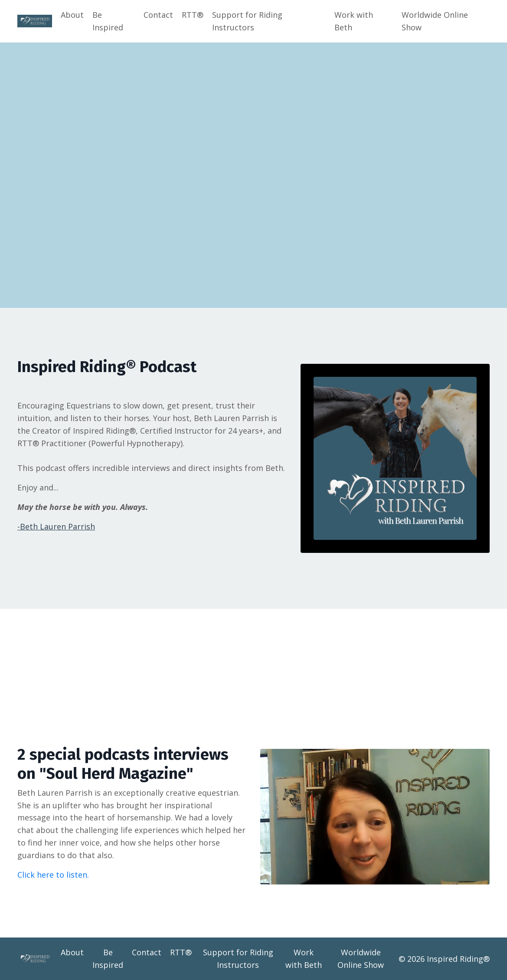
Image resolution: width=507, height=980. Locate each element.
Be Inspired (108, 21)
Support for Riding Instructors (247, 21)
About (72, 15)
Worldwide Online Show (435, 21)
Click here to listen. (53, 875)
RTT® (193, 15)
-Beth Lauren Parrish (56, 526)
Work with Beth (354, 21)
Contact (158, 15)
